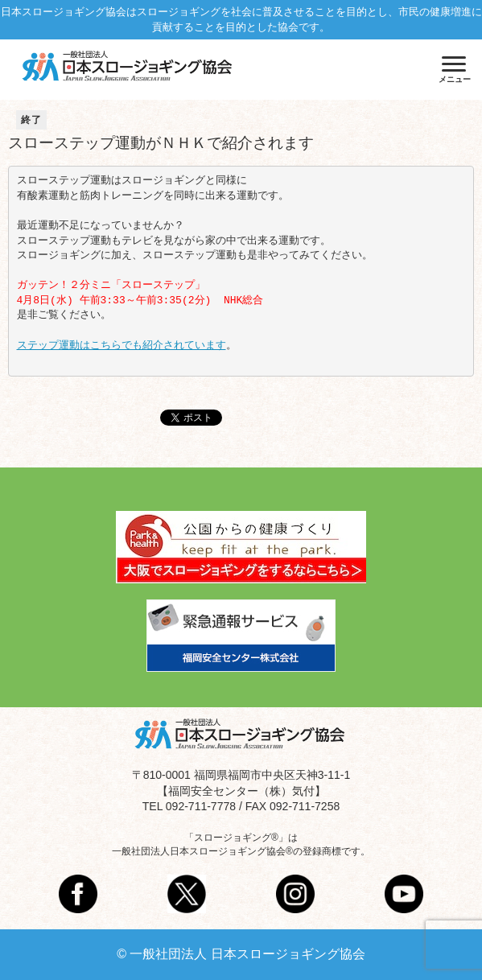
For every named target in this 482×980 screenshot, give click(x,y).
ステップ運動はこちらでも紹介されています (122, 346)
